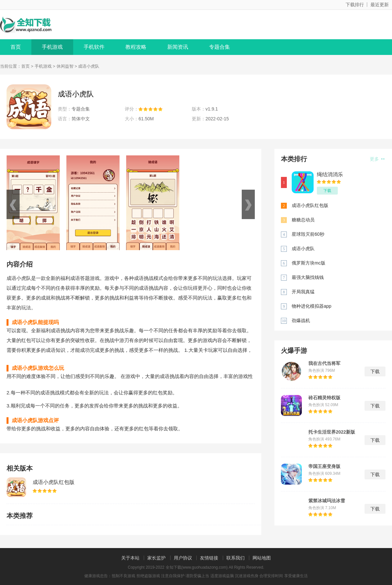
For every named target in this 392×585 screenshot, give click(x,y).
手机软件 (94, 47)
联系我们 (236, 558)
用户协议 (183, 558)
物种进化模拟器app (311, 306)
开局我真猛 (303, 292)
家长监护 (156, 558)
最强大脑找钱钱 (308, 277)
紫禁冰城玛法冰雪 (327, 501)
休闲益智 (65, 66)
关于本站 (130, 558)
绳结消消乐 (330, 174)
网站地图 (262, 558)
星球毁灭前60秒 (308, 234)
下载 (327, 191)
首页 (16, 47)
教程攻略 (136, 47)
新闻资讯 (178, 47)
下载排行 (355, 5)
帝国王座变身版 (324, 466)
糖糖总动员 (303, 220)
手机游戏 (52, 47)
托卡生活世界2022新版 (332, 432)
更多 (377, 159)
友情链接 (209, 558)
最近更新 (380, 5)
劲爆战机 (301, 320)
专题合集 (220, 47)
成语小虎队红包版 (54, 482)
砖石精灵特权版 (324, 398)
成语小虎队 (303, 249)
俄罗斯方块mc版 (309, 263)
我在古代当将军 (324, 363)
